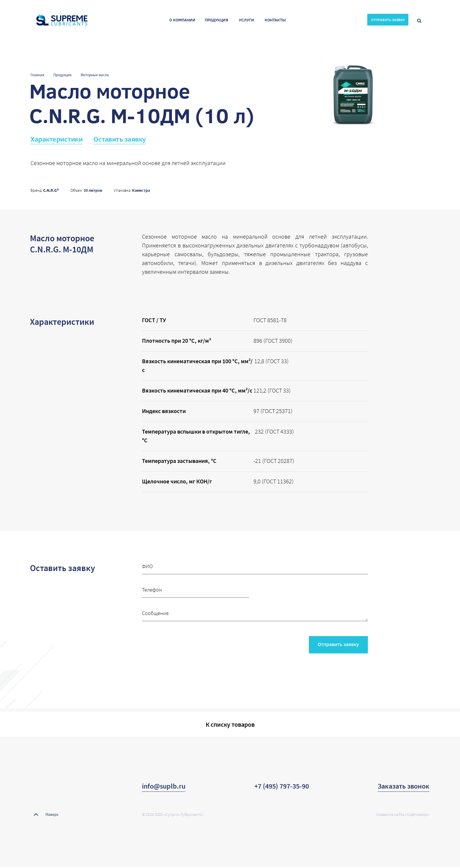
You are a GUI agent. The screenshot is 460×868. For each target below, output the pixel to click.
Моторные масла (95, 75)
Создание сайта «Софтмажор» (403, 816)
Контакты (275, 21)
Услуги (246, 21)
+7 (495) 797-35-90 (282, 787)
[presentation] (187, 643)
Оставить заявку (120, 139)
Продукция (217, 21)
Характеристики (56, 139)
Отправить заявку (337, 645)
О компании (182, 21)
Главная (37, 75)
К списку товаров (230, 725)
